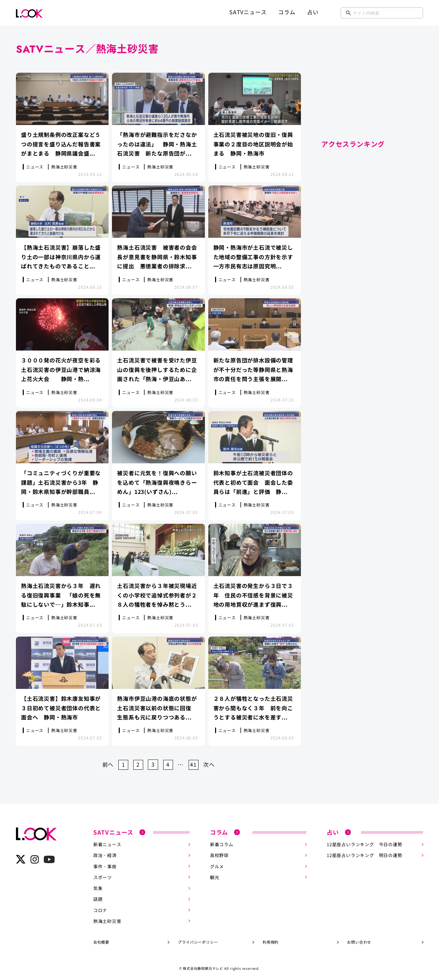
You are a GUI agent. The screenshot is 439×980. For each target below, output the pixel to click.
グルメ (217, 864)
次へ (210, 762)
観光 (215, 875)
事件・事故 (105, 864)
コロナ (100, 907)
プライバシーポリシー (198, 939)
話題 (98, 896)
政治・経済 (105, 853)
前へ (107, 762)
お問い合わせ (359, 939)
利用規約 (271, 939)
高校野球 (219, 853)
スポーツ (103, 875)
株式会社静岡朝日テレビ (203, 965)
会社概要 (101, 939)
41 (194, 762)
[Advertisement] (372, 85)
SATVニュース (248, 12)
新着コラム (222, 842)
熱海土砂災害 (107, 918)
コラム (287, 12)
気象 (98, 885)
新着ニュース (107, 842)
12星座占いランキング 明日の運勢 (365, 853)
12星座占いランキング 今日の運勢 (365, 842)
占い (313, 12)
